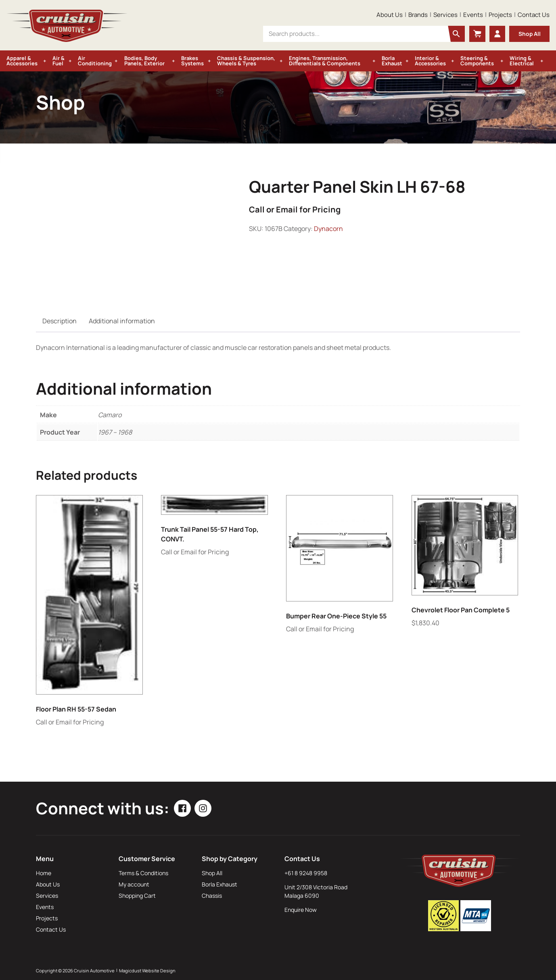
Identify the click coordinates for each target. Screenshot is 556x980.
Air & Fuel (59, 61)
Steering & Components (477, 61)
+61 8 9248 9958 (306, 873)
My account (134, 884)
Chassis (212, 896)
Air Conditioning (95, 61)
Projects (500, 15)
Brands (418, 15)
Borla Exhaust (392, 61)
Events (473, 15)
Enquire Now (301, 910)
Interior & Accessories (430, 61)
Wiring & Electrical (522, 61)
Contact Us (534, 15)
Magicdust (130, 971)
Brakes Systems (192, 61)
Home (44, 873)
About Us (390, 15)
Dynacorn (328, 229)
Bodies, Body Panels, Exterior (144, 61)
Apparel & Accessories (22, 61)
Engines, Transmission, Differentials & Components (325, 61)
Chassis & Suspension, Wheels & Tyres (246, 61)
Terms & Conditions (143, 873)
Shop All (529, 34)
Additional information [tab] (122, 321)
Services (445, 15)
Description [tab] (60, 321)
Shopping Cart (137, 896)
